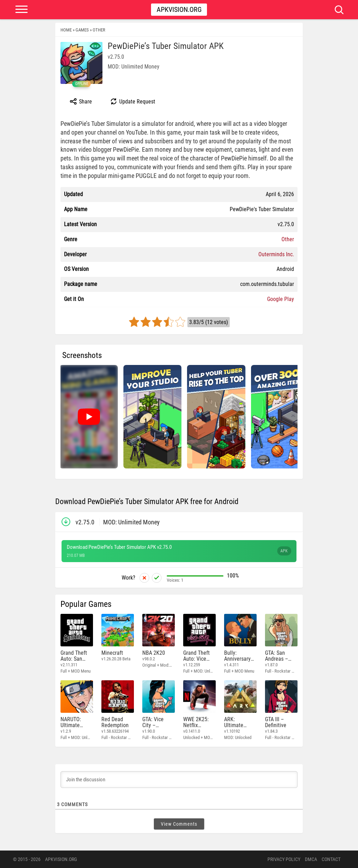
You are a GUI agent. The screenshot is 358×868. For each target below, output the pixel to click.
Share (81, 101)
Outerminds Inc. (276, 254)
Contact (331, 859)
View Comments (179, 824)
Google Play (281, 299)
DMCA (311, 859)
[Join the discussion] (179, 780)
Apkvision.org (179, 9)
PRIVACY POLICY (284, 859)
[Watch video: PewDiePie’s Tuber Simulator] (89, 417)
